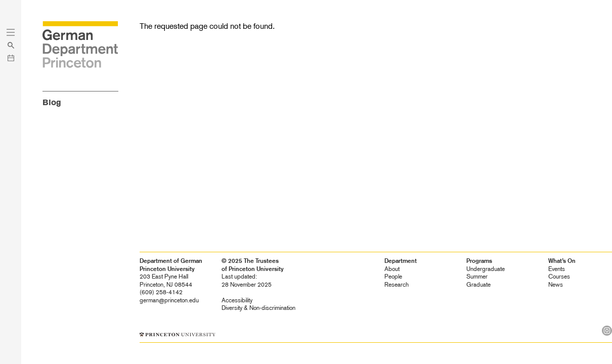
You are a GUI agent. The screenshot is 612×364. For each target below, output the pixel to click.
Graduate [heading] (478, 285)
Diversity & (258, 308)
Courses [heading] (559, 277)
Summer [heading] (477, 277)
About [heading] (392, 269)
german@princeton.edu (169, 300)
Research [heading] (397, 285)
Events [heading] (557, 269)
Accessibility (237, 300)
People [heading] (393, 277)
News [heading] (556, 285)
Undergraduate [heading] (486, 269)
